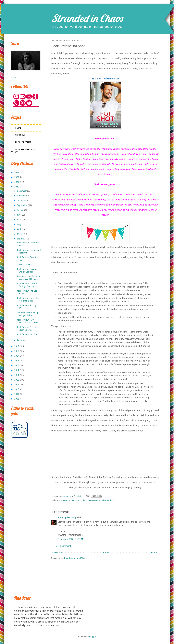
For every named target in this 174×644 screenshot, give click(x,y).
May (19, 225)
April (19, 229)
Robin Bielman (92, 500)
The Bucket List (23, 142)
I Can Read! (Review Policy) (23, 151)
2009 (17, 394)
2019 (17, 346)
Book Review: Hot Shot (27, 335)
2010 (17, 389)
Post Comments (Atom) (76, 558)
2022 (17, 177)
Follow (14, 78)
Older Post (154, 553)
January (20, 340)
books (82, 500)
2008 (17, 399)
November (22, 196)
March (20, 234)
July (19, 215)
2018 (17, 351)
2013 (17, 375)
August (20, 210)
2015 (17, 366)
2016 (17, 361)
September (22, 205)
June (19, 220)
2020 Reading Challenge (69, 500)
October (21, 201)
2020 (17, 187)
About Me (20, 135)
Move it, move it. (25, 265)
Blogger (93, 637)
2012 (17, 380)
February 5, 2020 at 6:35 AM (71, 539)
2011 (17, 385)
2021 (17, 182)
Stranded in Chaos (87, 18)
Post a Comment (63, 546)
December (22, 191)
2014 (17, 370)
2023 (17, 173)
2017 (17, 356)
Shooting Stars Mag (67, 518)
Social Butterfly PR (107, 500)
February (21, 239)
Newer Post (58, 553)
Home (106, 553)
